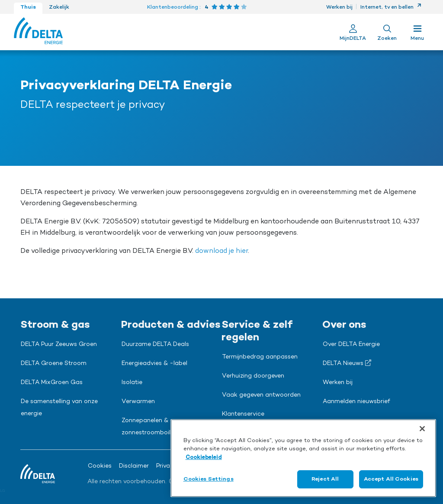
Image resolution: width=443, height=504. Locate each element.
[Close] (422, 429)
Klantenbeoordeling (173, 7)
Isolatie (132, 383)
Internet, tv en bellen (391, 7)
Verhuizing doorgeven (253, 376)
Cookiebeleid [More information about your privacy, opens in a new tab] (204, 457)
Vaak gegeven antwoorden (261, 395)
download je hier (221, 251)
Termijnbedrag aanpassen (260, 357)
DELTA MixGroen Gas (52, 383)
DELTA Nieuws (347, 363)
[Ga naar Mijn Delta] (353, 32)
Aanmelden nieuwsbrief (356, 402)
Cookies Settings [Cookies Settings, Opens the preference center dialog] (209, 479)
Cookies (100, 466)
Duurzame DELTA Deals (155, 345)
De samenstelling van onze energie (59, 408)
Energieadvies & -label (154, 364)
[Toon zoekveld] (387, 32)
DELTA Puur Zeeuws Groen (59, 345)
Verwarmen (138, 402)
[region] (303, 458)
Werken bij (339, 7)
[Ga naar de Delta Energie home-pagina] (38, 32)
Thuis (28, 7)
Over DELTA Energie (351, 345)
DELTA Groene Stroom (54, 364)
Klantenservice (243, 414)
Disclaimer (134, 466)
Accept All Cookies (391, 479)
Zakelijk (59, 7)
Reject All (325, 479)
